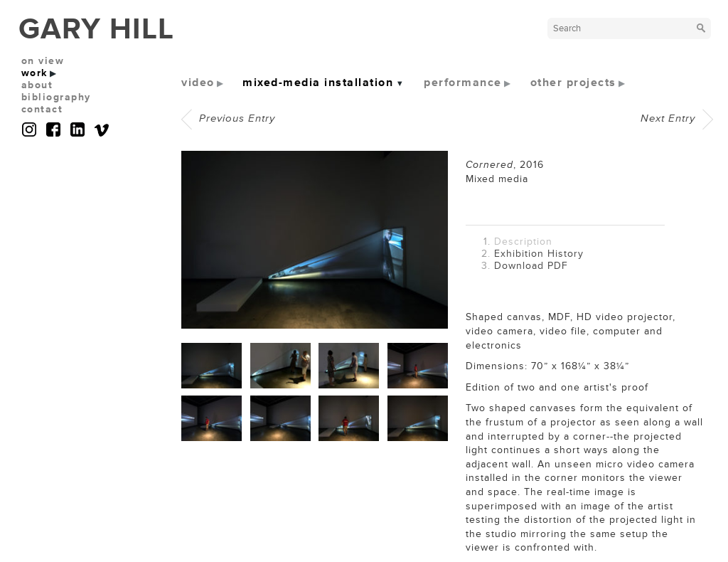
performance (463, 83)
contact (42, 109)
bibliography (56, 97)
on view (43, 61)
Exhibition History (539, 254)
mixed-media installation (318, 83)
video (198, 83)
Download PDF (531, 266)
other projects (573, 83)
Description (523, 242)
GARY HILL (96, 29)
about (37, 85)
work (34, 73)
